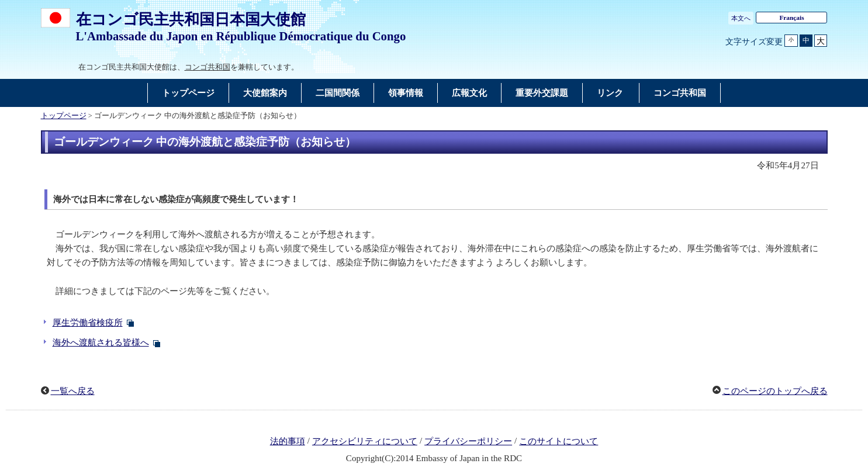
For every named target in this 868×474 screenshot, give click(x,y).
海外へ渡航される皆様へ (101, 342)
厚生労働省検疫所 (88, 323)
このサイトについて (559, 441)
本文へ (741, 18)
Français (791, 18)
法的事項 (288, 441)
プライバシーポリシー (468, 441)
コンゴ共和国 (208, 67)
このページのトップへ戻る (775, 391)
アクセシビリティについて (365, 441)
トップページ (64, 116)
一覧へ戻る (73, 391)
